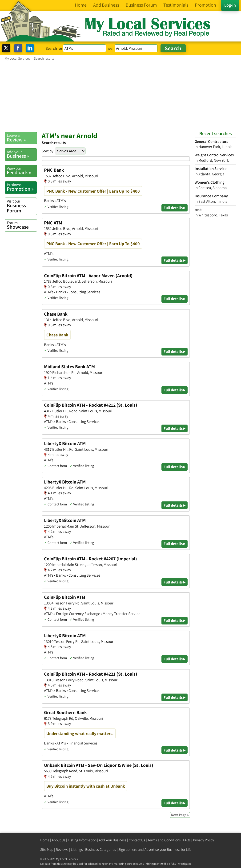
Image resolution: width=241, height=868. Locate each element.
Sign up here (128, 849)
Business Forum (22, 206)
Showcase (22, 225)
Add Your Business (113, 840)
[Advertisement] (120, 96)
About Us (59, 840)
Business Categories (101, 849)
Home (45, 840)
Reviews (62, 849)
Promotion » (22, 187)
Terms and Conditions (164, 840)
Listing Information (82, 840)
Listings (77, 849)
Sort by (48, 151)
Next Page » (180, 815)
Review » (22, 138)
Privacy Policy (203, 840)
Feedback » (22, 171)
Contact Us (137, 840)
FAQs (187, 840)
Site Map (47, 849)
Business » (22, 154)
